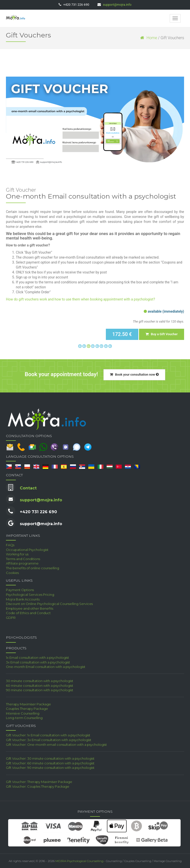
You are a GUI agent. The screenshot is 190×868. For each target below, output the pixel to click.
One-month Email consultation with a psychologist (46, 667)
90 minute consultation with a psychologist (40, 690)
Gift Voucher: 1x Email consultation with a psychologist (48, 735)
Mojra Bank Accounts (23, 599)
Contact (28, 488)
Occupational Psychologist (27, 550)
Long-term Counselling (24, 718)
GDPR (11, 618)
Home (149, 38)
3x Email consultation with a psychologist (38, 662)
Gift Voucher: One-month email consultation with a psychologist (56, 745)
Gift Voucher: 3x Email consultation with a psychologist (49, 740)
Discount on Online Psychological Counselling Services (49, 604)
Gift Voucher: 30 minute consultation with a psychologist (50, 758)
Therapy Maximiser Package (28, 704)
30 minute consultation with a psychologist (40, 681)
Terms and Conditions (23, 559)
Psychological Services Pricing (30, 595)
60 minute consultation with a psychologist (40, 686)
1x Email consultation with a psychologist (37, 658)
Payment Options (20, 590)
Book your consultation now (134, 374)
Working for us (17, 554)
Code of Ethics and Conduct (28, 613)
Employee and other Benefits (30, 608)
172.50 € (122, 334)
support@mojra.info (117, 5)
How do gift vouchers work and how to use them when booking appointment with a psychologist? (81, 299)
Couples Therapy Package (27, 709)
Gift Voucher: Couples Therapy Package (38, 786)
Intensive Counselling (23, 713)
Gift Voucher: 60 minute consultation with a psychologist (50, 763)
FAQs (10, 545)
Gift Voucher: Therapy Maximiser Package (39, 782)
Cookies (12, 573)
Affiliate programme (22, 563)
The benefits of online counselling (33, 568)
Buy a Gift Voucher (162, 334)
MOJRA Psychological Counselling (79, 861)
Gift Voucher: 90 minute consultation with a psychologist (50, 768)
